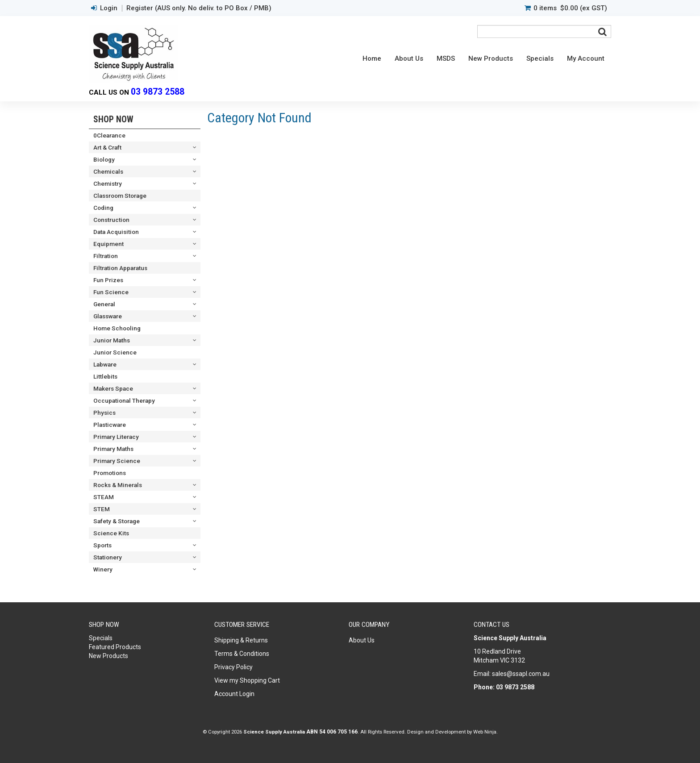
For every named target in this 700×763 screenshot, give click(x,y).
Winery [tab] (103, 569)
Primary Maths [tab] (113, 449)
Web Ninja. (485, 732)
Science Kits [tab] (111, 533)
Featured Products (115, 647)
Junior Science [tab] (115, 352)
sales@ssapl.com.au (521, 674)
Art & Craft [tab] (107, 147)
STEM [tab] (102, 509)
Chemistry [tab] (108, 183)
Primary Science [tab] (117, 461)
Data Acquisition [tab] (116, 232)
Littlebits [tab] (105, 376)
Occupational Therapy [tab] (124, 400)
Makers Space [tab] (113, 388)
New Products (491, 58)
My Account (586, 58)
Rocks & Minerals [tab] (118, 485)
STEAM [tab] (104, 497)
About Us (409, 58)
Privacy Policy (233, 667)
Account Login (234, 694)
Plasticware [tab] (110, 425)
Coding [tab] (103, 208)
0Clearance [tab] (109, 135)
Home (372, 58)
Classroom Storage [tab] (120, 196)
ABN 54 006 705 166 (332, 732)
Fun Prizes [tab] (108, 280)
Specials (540, 58)
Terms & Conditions (242, 654)
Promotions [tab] (110, 473)
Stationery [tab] (108, 557)
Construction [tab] (111, 220)
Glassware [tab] (108, 316)
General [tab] (104, 304)
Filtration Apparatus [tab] (120, 268)
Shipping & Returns (241, 640)
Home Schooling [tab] (117, 328)
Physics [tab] (104, 413)
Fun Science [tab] (111, 292)
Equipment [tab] (108, 244)
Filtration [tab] (106, 256)
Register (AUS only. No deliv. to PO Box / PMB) (199, 8)
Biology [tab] (104, 159)
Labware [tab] (105, 364)
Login (109, 8)
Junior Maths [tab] (112, 340)
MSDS (446, 58)
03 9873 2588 (158, 92)
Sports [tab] (102, 545)
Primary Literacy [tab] (116, 437)
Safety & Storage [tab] (117, 521)
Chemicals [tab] (108, 171)
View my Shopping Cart (247, 680)
